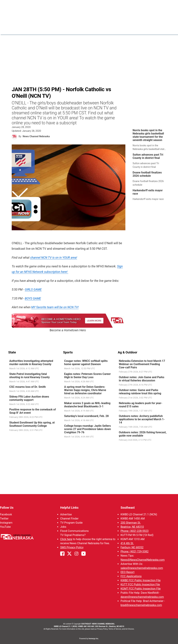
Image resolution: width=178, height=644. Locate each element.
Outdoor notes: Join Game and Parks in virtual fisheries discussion (142, 379)
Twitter (4, 519)
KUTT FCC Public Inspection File (140, 584)
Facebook (6, 514)
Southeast (128, 508)
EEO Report (128, 572)
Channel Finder (69, 519)
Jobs (63, 527)
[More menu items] (166, 29)
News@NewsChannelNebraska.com (143, 560)
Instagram (6, 523)
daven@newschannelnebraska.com (142, 597)
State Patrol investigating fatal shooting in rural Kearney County (29, 375)
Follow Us (7, 508)
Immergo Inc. (94, 639)
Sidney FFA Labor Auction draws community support (29, 398)
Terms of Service (115, 629)
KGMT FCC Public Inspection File (141, 589)
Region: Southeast (21, 31)
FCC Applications (131, 576)
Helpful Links (69, 508)
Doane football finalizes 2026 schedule (147, 174)
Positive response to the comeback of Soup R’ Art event (33, 411)
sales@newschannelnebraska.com (142, 568)
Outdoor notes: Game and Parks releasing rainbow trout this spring (140, 392)
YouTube (5, 527)
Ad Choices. (130, 629)
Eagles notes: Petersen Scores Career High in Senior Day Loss (87, 375)
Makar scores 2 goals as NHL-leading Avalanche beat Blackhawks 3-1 (87, 405)
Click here (66, 539)
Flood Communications (74, 531)
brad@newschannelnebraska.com (141, 605)
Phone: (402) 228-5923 (135, 531)
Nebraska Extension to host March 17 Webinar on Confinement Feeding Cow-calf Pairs (142, 364)
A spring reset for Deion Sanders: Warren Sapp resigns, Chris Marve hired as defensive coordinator (85, 390)
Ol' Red (143, 29)
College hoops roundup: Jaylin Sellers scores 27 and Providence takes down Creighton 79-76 (87, 429)
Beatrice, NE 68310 (132, 527)
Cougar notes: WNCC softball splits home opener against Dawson (86, 363)
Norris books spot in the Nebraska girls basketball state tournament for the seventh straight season (148, 135)
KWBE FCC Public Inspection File (141, 580)
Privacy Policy (102, 629)
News (99, 29)
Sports (129, 29)
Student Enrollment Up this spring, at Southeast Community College (32, 424)
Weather (113, 29)
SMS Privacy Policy (72, 547)
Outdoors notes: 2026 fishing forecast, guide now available (143, 434)
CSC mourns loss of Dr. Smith (28, 387)
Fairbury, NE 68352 (132, 547)
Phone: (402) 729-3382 (135, 552)
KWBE (156, 29)
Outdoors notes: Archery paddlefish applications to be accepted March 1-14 (142, 419)
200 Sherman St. (131, 523)
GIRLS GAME (33, 290)
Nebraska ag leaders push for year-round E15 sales (141, 405)
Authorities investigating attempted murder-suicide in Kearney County (31, 363)
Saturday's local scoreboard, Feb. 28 (86, 416)
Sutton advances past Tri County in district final (148, 156)
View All (168, 5)
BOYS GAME (33, 298)
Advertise (66, 514)
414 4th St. (127, 543)
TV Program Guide (71, 523)
